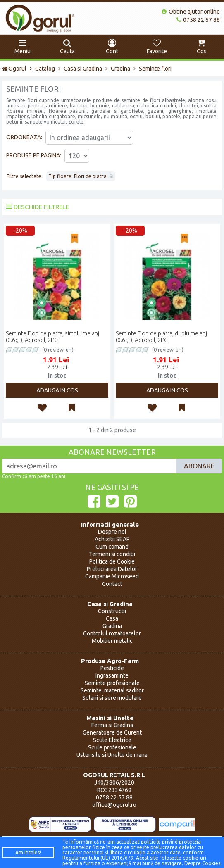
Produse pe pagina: (34, 155)
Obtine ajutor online (191, 12)
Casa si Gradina (83, 69)
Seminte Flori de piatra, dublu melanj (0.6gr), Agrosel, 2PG (161, 337)
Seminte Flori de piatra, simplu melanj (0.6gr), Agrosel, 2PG (52, 337)
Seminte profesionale (112, 683)
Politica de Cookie (112, 561)
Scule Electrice (112, 740)
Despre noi (112, 532)
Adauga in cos (57, 390)
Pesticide (112, 668)
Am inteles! (28, 853)
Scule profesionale (112, 747)
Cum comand (112, 547)
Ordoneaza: (24, 137)
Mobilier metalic (112, 641)
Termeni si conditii (112, 554)
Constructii (112, 611)
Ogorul (14, 69)
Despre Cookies (202, 863)
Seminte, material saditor (112, 690)
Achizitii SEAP (112, 539)
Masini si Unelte (110, 718)
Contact (112, 584)
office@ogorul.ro (114, 805)
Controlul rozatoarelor (112, 633)
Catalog (45, 69)
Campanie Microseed (112, 576)
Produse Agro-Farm (110, 661)
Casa (112, 618)
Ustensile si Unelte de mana (112, 755)
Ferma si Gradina (112, 725)
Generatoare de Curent (112, 732)
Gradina (120, 69)
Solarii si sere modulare (112, 698)
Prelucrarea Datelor (112, 569)
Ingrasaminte (112, 675)
